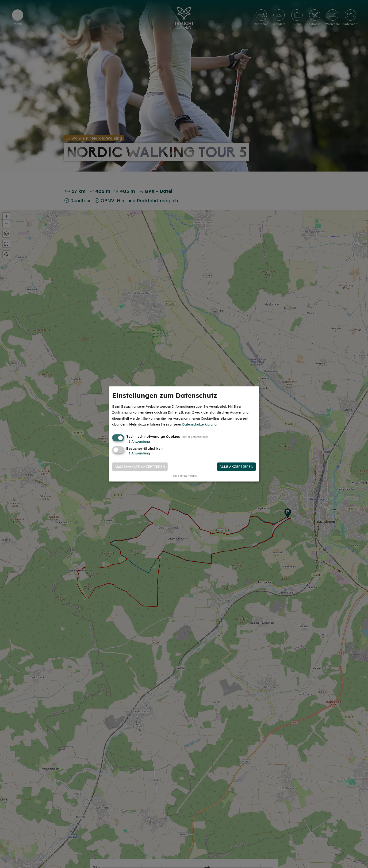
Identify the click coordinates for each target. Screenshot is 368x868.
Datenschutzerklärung (199, 424)
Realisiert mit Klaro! (184, 476)
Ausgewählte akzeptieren (140, 467)
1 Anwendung (138, 442)
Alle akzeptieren (236, 467)
